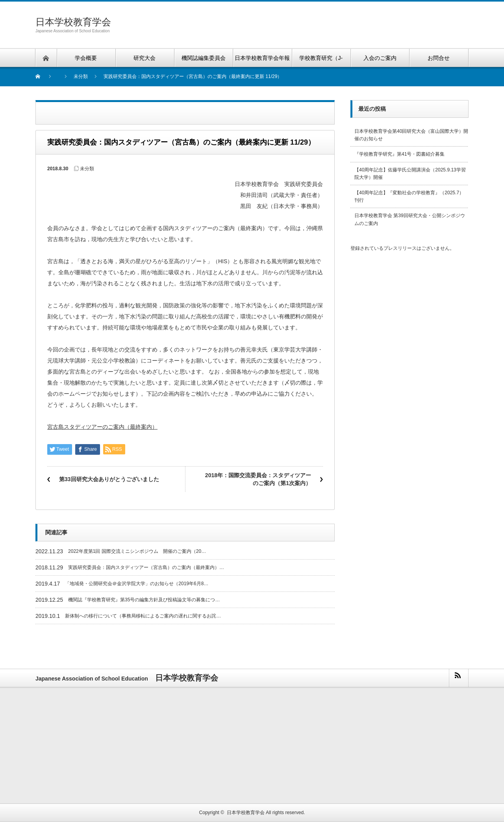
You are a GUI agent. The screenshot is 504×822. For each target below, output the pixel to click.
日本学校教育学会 (73, 22)
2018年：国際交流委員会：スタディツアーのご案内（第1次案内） (258, 479)
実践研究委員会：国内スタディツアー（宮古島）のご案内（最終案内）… (146, 567)
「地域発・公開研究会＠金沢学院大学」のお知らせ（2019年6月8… (137, 584)
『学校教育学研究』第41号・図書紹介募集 (399, 154)
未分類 (87, 169)
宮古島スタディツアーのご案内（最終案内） (102, 427)
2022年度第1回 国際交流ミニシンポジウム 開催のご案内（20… (137, 551)
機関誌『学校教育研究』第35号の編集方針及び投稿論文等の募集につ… (144, 600)
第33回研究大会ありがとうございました (109, 479)
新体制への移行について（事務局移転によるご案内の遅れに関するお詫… (143, 616)
